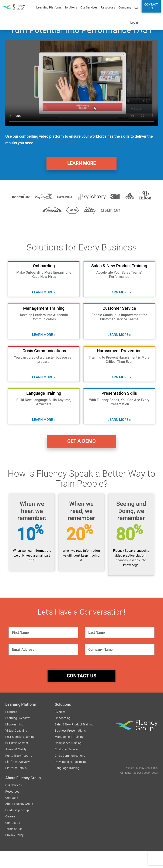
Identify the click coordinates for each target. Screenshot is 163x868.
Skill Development (17, 743)
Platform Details (16, 768)
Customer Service (66, 749)
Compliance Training (68, 743)
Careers (10, 816)
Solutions (71, 7)
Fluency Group (14, 7)
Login (134, 23)
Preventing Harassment (70, 762)
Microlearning (14, 724)
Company (125, 7)
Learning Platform (49, 7)
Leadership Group (17, 810)
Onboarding (63, 718)
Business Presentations (70, 731)
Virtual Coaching (16, 731)
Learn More (81, 163)
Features (11, 712)
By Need (60, 712)
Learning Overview (18, 718)
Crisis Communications (70, 755)
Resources (108, 7)
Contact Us (151, 6)
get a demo (81, 441)
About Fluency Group (19, 804)
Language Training (67, 768)
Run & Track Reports (19, 755)
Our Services (89, 7)
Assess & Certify (16, 749)
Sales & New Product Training (74, 724)
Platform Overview (18, 762)
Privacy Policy (14, 835)
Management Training (69, 737)
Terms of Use (14, 829)
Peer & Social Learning (20, 737)
